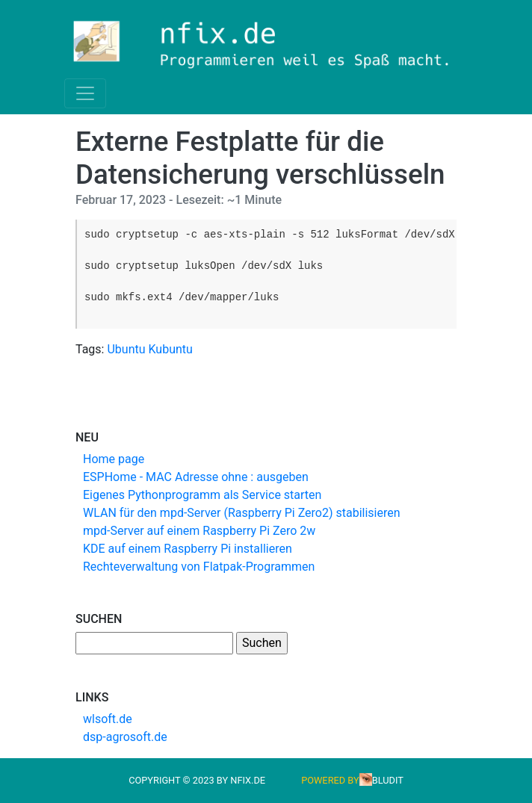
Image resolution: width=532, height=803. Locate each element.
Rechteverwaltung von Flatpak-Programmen (199, 567)
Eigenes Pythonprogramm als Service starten (202, 495)
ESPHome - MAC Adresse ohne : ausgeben (196, 477)
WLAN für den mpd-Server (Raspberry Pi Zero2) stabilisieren (242, 513)
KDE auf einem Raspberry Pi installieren (188, 549)
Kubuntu (171, 349)
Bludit (388, 780)
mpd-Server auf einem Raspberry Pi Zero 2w (199, 531)
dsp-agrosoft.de (125, 737)
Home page (114, 459)
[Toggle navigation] (85, 93)
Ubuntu (126, 349)
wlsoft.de (108, 719)
